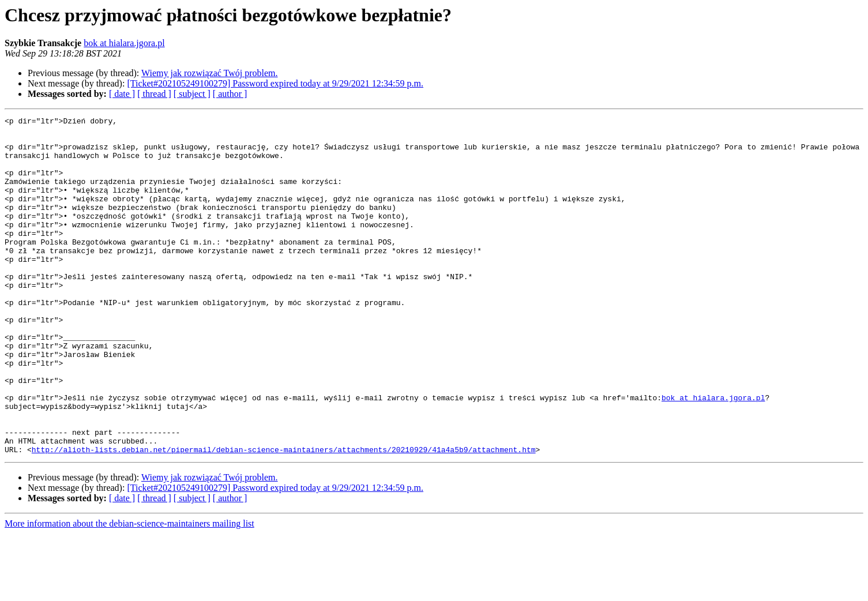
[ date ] (122, 94)
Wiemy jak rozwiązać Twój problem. (210, 73)
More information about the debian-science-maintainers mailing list (129, 591)
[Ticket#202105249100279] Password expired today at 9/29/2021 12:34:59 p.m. (275, 83)
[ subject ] (192, 94)
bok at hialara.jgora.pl (124, 43)
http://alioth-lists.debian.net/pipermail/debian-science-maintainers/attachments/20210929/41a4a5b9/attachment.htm (284, 517)
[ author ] (230, 94)
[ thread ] (154, 94)
